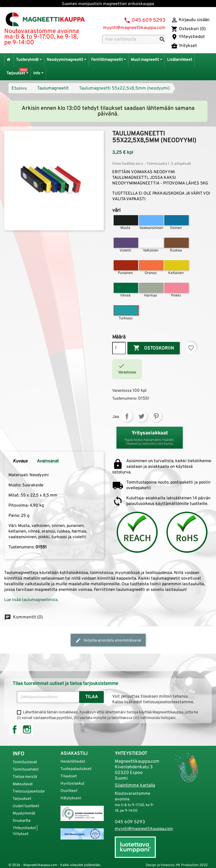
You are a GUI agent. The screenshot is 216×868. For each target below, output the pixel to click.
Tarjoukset (22, 799)
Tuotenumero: (125, 399)
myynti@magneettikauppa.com (134, 28)
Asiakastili (74, 754)
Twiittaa (141, 416)
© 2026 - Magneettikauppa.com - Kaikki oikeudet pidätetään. (55, 865)
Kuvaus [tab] (20, 461)
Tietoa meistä (25, 777)
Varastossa (122, 391)
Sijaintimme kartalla (135, 785)
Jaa (127, 416)
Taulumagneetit (53, 88)
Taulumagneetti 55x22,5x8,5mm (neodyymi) (124, 88)
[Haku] (134, 39)
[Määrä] (119, 348)
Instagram (27, 729)
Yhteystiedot (188, 37)
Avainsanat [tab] (48, 461)
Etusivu (19, 88)
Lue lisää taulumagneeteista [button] (31, 600)
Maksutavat (23, 784)
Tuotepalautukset (76, 769)
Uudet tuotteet (26, 806)
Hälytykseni (71, 798)
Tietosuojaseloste (29, 792)
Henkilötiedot (73, 762)
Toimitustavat (25, 762)
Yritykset (184, 46)
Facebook (15, 729)
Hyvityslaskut (72, 784)
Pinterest (156, 416)
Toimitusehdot (26, 770)
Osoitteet (69, 791)
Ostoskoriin (154, 348)
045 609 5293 (148, 20)
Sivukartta (22, 821)
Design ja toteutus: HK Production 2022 (177, 865)
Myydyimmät (24, 814)
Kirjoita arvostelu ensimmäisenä (108, 640)
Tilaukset (69, 776)
